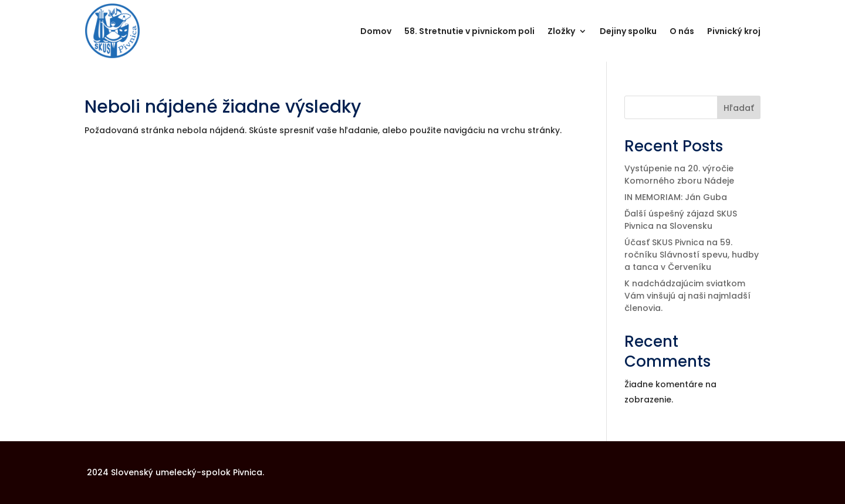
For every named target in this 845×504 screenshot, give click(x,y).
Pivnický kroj (734, 31)
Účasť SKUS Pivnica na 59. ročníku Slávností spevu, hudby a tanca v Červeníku (692, 255)
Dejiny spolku (628, 31)
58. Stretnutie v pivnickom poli (469, 31)
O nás (682, 31)
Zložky (561, 31)
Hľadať (739, 108)
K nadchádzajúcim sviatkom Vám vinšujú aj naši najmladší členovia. (687, 296)
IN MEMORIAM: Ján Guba (676, 197)
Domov (376, 31)
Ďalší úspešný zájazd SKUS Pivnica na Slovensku (681, 220)
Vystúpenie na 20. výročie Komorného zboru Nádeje (679, 175)
